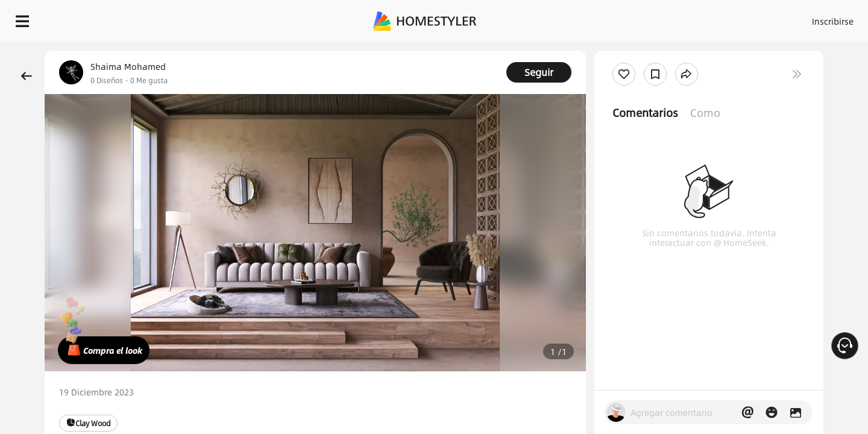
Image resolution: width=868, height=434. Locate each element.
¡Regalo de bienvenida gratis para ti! (586, 51)
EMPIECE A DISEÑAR (804, 18)
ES (724, 18)
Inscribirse (680, 18)
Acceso (633, 18)
